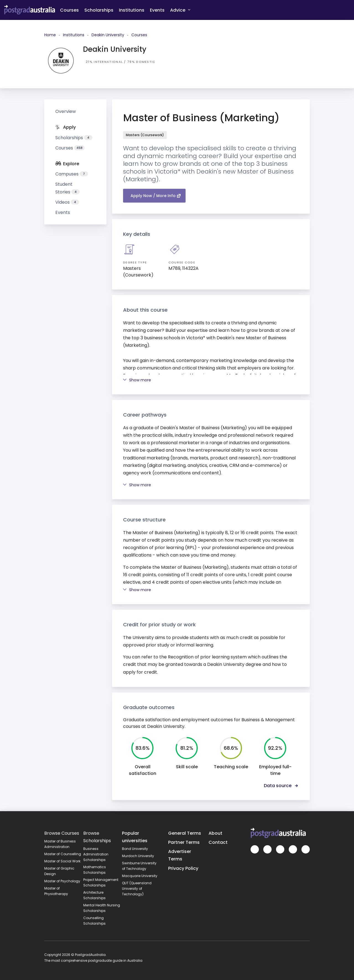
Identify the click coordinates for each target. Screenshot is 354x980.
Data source (281, 786)
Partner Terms (184, 842)
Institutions (132, 10)
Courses (69, 10)
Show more (137, 380)
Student (67, 188)
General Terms (185, 833)
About (215, 833)
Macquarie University (140, 876)
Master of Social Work (62, 861)
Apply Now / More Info (156, 196)
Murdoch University (138, 856)
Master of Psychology (62, 881)
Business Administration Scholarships (96, 854)
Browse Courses (62, 833)
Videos (67, 202)
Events (157, 10)
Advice (180, 10)
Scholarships (99, 10)
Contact (218, 842)
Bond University (135, 849)
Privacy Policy (183, 868)
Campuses (72, 174)
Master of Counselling (63, 854)
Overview (66, 111)
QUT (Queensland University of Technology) (137, 889)
